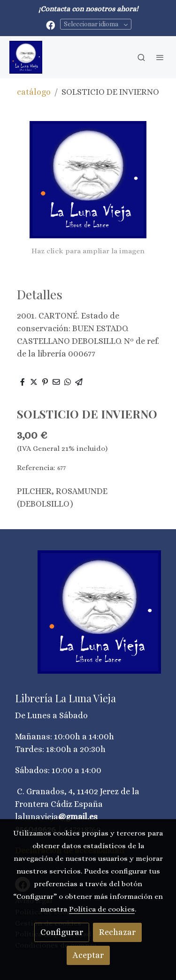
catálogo (34, 92)
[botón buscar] (141, 57)
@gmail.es (78, 817)
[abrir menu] (160, 57)
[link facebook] (50, 25)
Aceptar (88, 955)
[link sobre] (88, 618)
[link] (26, 57)
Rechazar (117, 932)
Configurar (62, 932)
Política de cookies (102, 909)
